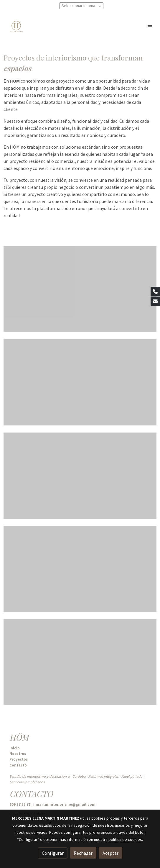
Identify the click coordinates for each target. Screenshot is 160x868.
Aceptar (110, 853)
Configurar (53, 853)
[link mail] (155, 301)
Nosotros (18, 754)
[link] (16, 27)
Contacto (18, 765)
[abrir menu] (150, 27)
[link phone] (155, 291)
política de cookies (125, 839)
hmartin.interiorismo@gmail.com (64, 804)
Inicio (15, 748)
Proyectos (19, 759)
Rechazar (83, 853)
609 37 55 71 (20, 804)
